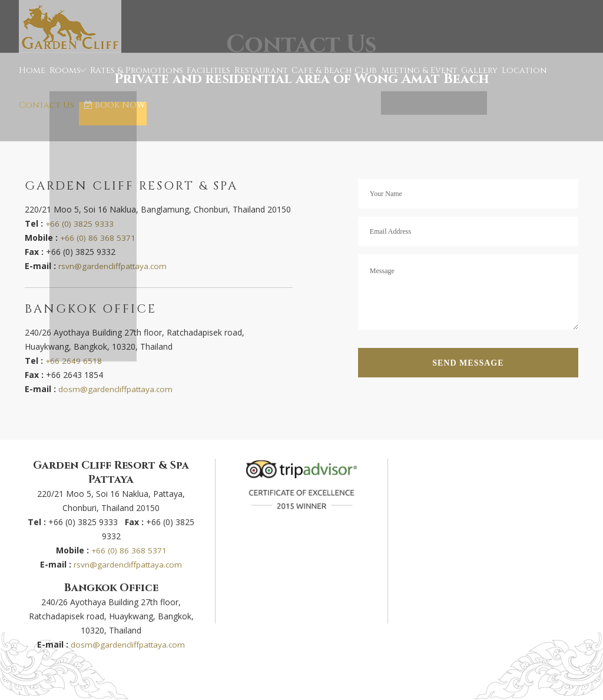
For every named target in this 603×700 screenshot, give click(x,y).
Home (31, 79)
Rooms (61, 79)
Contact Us (535, 79)
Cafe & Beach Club (312, 79)
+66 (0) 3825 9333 (80, 223)
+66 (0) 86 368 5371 (98, 238)
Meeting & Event (389, 79)
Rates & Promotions (131, 79)
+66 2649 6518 (74, 361)
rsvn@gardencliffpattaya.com (114, 266)
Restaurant (246, 79)
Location (486, 79)
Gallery (444, 79)
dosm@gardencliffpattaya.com (117, 389)
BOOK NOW (52, 132)
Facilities (198, 79)
